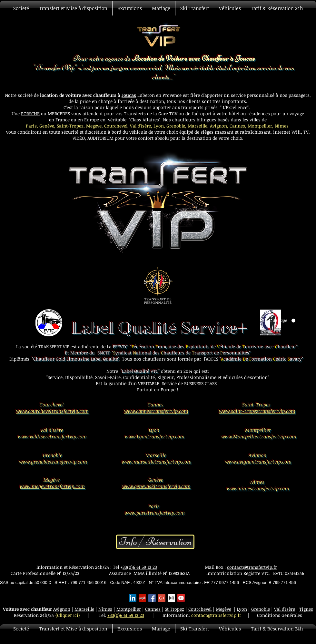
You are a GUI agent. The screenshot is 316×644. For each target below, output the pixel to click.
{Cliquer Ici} (68, 615)
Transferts (135, 113)
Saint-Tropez (70, 126)
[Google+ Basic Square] (162, 598)
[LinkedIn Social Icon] (133, 598)
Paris (31, 126)
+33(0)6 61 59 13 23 (126, 615)
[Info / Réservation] (155, 542)
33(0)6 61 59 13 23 (140, 567)
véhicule (139, 132)
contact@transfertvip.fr (252, 567)
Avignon (218, 126)
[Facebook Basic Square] (152, 598)
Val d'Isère (140, 126)
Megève (94, 126)
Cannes (237, 126)
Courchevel (116, 126)
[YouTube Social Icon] (181, 598)
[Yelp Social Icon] (142, 598)
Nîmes (282, 126)
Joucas (129, 95)
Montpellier (260, 126)
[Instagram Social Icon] (171, 598)
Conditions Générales (280, 615)
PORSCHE (30, 113)
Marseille (197, 126)
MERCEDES (59, 113)
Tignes (306, 609)
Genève (47, 126)
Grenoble (176, 126)
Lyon (159, 126)
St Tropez (174, 609)
